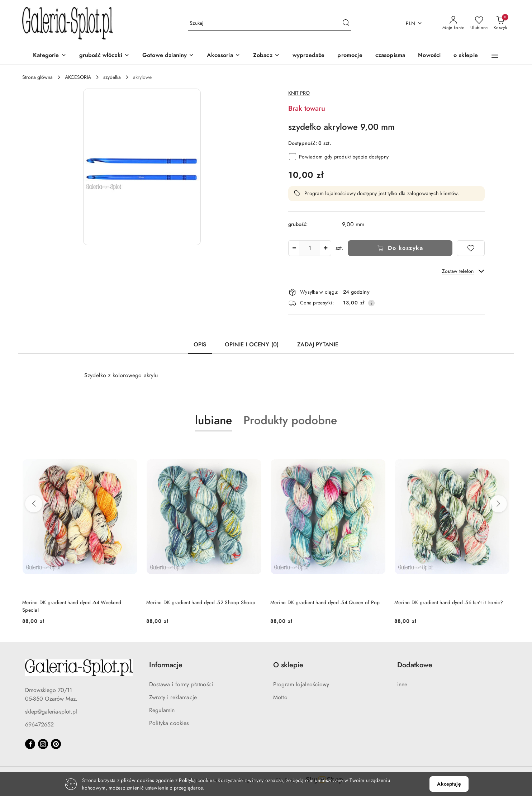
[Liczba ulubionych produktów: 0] (479, 23)
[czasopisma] (390, 56)
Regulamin (162, 710)
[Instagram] (43, 744)
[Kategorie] (49, 56)
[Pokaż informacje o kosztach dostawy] (371, 303)
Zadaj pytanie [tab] (318, 345)
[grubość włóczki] (104, 56)
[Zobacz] (266, 56)
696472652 (39, 725)
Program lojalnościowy (301, 684)
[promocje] (350, 56)
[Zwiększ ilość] (326, 248)
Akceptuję (449, 784)
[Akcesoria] (223, 56)
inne (402, 684)
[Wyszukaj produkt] (270, 23)
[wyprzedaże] (309, 56)
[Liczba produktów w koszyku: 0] (500, 23)
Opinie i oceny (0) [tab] (252, 345)
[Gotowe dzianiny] (168, 56)
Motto (280, 697)
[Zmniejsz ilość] (294, 248)
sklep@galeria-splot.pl (51, 712)
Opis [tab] (200, 345)
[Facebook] (30, 744)
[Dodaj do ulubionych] (471, 248)
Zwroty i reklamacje (173, 697)
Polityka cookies (169, 723)
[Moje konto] (453, 23)
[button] (495, 56)
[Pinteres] (56, 744)
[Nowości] (429, 56)
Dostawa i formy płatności (181, 684)
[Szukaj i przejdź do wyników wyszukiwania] (346, 23)
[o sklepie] (465, 56)
